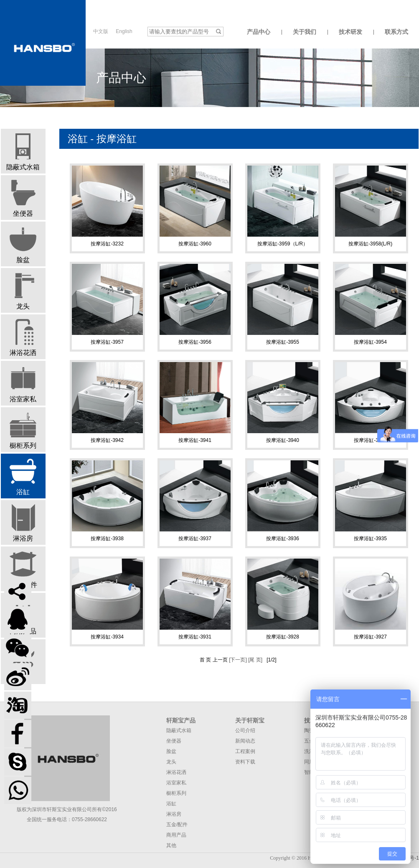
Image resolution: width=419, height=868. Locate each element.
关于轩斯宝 (250, 720)
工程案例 (245, 751)
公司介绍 (245, 730)
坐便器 (23, 198)
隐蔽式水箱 (23, 152)
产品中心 (259, 32)
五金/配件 (23, 569)
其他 (171, 845)
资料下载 (245, 762)
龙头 (23, 291)
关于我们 (305, 32)
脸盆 (23, 245)
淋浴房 (23, 523)
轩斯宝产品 (181, 720)
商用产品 (176, 835)
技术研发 (350, 32)
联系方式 (396, 32)
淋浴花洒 (23, 337)
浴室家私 (23, 384)
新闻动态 (245, 741)
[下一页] (237, 660)
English (124, 31)
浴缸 (23, 477)
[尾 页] (255, 660)
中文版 (101, 31)
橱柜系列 (23, 430)
